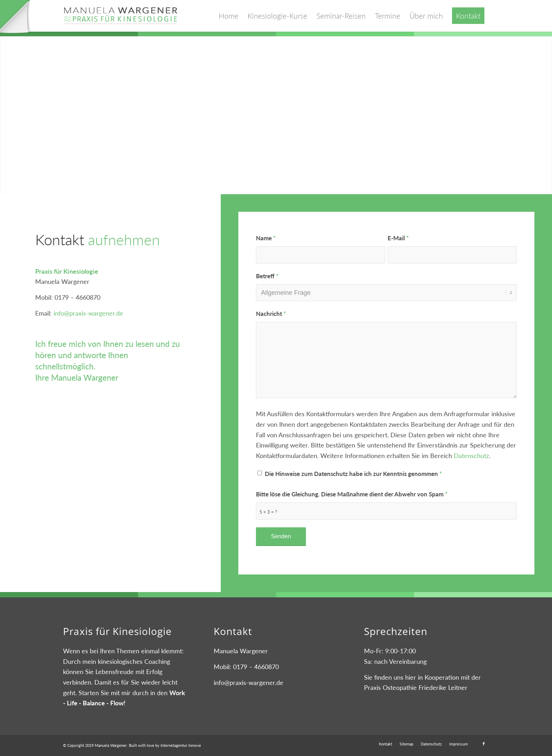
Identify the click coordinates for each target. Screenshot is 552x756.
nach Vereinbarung (400, 661)
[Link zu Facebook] (484, 744)
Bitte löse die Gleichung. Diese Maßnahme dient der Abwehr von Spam (352, 494)
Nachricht (271, 314)
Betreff (267, 276)
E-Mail (398, 238)
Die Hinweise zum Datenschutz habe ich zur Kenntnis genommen (353, 474)
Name (266, 238)
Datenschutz (471, 456)
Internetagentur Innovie (181, 745)
